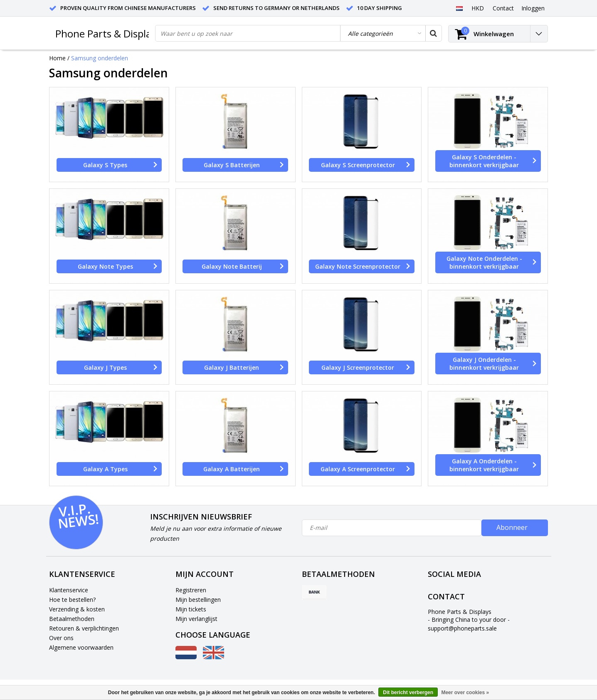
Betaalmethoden (72, 619)
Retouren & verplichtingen (84, 628)
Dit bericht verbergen (408, 693)
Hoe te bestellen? (72, 600)
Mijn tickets (191, 609)
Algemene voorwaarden (81, 647)
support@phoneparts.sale (462, 628)
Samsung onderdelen (100, 58)
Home (57, 58)
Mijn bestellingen (198, 600)
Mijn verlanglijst (196, 619)
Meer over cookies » (465, 693)
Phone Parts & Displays (108, 33)
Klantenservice (69, 590)
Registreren (191, 590)
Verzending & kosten (77, 609)
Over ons (61, 638)
